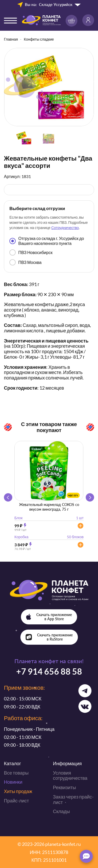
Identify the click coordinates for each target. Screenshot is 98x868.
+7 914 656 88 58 (49, 671)
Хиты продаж (18, 791)
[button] (90, 497)
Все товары (16, 773)
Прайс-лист (16, 801)
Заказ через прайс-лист (73, 799)
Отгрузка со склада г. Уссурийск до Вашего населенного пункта (47, 241)
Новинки (13, 782)
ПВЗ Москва (25, 262)
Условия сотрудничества (70, 775)
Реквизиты (65, 787)
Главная (11, 39)
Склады (62, 811)
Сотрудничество (65, 228)
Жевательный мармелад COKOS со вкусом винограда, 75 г (49, 507)
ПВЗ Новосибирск (31, 252)
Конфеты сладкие (39, 39)
